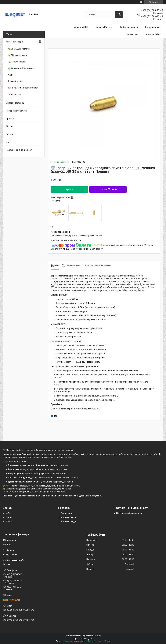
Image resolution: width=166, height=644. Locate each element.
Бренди (10, 134)
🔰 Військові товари (18, 55)
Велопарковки (153, 27)
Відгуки (10, 126)
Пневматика (132, 34)
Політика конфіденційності (19, 150)
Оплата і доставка (15, 103)
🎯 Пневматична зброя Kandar (23, 88)
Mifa (8, 513)
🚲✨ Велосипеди (17, 62)
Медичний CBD (81, 27)
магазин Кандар (69, 521)
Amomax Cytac (153, 34)
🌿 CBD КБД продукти (19, 49)
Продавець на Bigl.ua (83, 638)
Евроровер (66, 513)
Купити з (108, 189)
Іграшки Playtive (104, 27)
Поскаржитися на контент (75, 641)
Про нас (10, 119)
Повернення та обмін (16, 111)
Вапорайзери (15, 94)
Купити (69, 189)
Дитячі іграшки (15, 81)
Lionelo (9, 517)
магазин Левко (68, 517)
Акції (10, 75)
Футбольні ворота (129, 27)
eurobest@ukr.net (11, 600)
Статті (9, 142)
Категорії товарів (14, 42)
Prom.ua (97, 636)
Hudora (9, 521)
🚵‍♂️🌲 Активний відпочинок (21, 68)
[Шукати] (119, 15)
